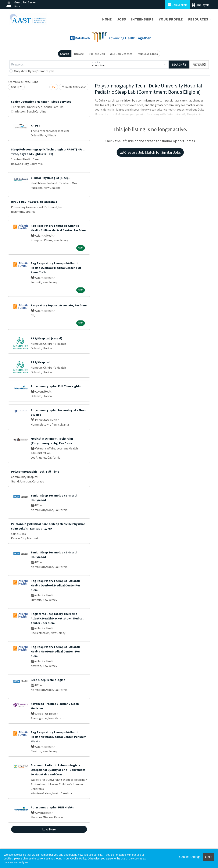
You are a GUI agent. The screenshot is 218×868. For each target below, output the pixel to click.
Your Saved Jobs (148, 54)
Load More (49, 829)
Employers (201, 5)
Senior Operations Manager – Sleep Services (41, 102)
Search (65, 54)
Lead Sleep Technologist (48, 680)
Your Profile (171, 19)
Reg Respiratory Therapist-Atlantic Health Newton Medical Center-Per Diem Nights (59, 737)
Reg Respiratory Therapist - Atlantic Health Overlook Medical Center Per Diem (55, 585)
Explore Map (97, 54)
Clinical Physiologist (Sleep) (50, 178)
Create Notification (74, 87)
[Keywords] (49, 65)
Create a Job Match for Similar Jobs (150, 152)
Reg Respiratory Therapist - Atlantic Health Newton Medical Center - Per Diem (55, 651)
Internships (142, 19)
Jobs (122, 19)
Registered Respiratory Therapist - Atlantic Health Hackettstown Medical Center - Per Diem (57, 618)
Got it (209, 857)
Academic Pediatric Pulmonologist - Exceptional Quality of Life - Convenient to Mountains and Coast (58, 770)
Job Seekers (178, 5)
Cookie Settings (190, 857)
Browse (79, 54)
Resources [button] (198, 19)
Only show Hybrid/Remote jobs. (34, 71)
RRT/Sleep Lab (41, 362)
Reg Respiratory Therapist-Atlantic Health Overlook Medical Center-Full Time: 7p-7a (56, 268)
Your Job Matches (121, 54)
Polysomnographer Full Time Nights (56, 386)
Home (107, 19)
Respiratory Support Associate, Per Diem (59, 305)
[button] (199, 65)
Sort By (15, 87)
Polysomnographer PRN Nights (52, 807)
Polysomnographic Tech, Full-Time (35, 471)
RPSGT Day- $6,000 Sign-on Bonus (34, 202)
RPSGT (35, 125)
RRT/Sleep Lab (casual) (46, 338)
